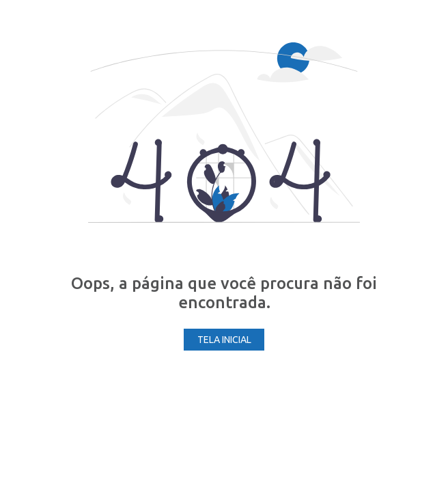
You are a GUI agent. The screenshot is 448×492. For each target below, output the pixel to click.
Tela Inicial (224, 340)
